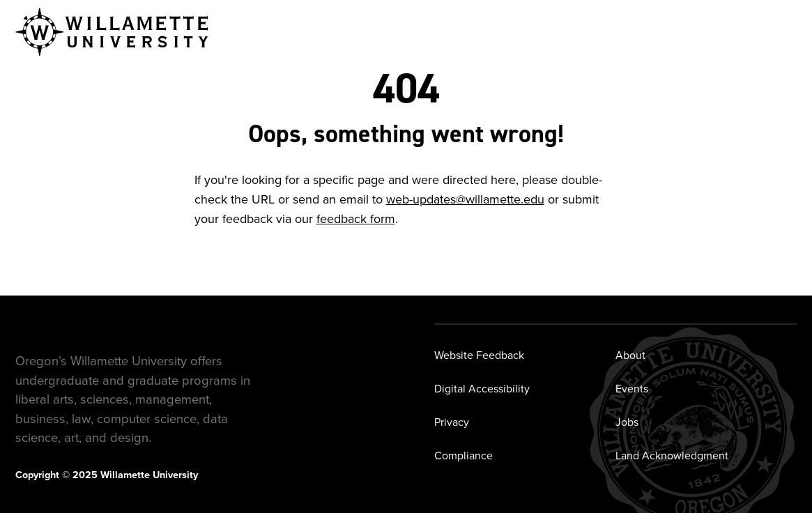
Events (632, 389)
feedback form (356, 219)
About (630, 355)
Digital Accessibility (482, 389)
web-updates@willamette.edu (465, 199)
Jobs (627, 422)
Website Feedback (479, 355)
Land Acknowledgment (672, 455)
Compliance (464, 455)
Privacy (452, 422)
